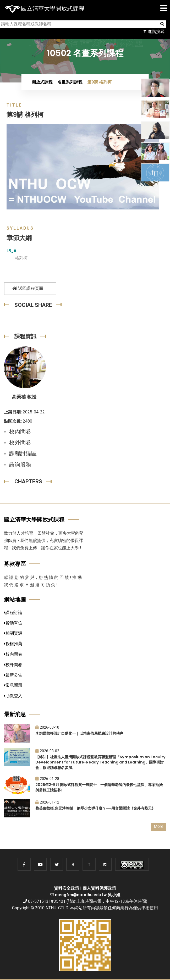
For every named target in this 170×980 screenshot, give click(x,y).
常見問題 (13, 685)
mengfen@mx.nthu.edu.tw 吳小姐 (88, 895)
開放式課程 (42, 82)
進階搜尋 (154, 32)
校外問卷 (20, 442)
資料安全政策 (67, 888)
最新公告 (13, 675)
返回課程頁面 (28, 288)
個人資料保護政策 (99, 888)
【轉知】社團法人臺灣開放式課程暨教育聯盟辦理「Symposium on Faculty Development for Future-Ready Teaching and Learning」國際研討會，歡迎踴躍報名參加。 (100, 762)
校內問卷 (20, 431)
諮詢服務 (20, 465)
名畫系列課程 (70, 82)
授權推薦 (13, 644)
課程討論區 (23, 453)
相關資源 (13, 633)
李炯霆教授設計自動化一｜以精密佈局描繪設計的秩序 (79, 733)
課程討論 (13, 613)
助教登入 (13, 696)
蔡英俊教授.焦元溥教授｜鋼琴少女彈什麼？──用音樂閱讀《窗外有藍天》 (95, 808)
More (159, 826)
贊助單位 (13, 623)
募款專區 (15, 564)
